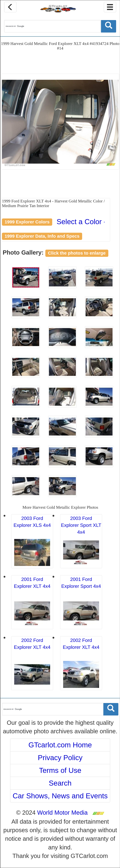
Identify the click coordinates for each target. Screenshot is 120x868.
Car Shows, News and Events (60, 796)
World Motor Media (62, 813)
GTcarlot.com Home (60, 745)
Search (60, 783)
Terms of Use (60, 770)
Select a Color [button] (81, 222)
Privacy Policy (60, 758)
